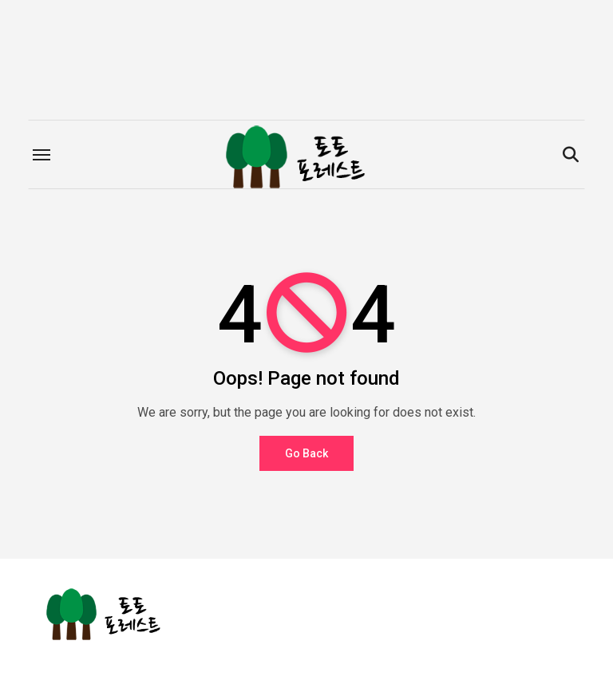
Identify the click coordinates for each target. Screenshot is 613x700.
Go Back (306, 453)
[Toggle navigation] (42, 155)
